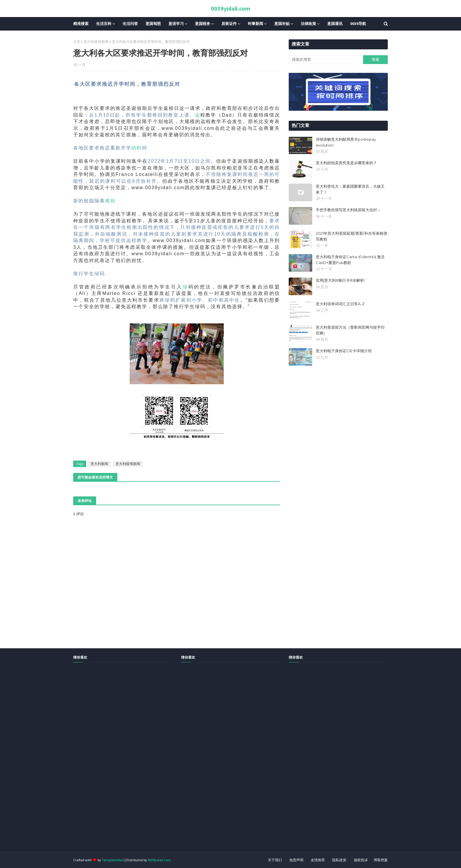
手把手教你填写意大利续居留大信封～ (348, 210)
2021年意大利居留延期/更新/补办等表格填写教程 (351, 236)
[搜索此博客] (326, 60)
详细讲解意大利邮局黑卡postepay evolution (346, 142)
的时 (137, 148)
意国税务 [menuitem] (203, 24)
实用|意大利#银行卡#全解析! (340, 280)
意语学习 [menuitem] (176, 24)
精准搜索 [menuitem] (81, 24)
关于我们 (275, 860)
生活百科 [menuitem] (104, 24)
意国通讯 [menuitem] (335, 24)
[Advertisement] (176, 764)
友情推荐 (318, 860)
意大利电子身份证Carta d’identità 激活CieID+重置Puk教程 (350, 260)
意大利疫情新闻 (96, 42)
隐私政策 (339, 860)
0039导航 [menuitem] (358, 24)
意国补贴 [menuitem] (282, 24)
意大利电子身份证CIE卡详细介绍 (344, 351)
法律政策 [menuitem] (308, 24)
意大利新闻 (99, 464)
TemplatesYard (113, 860)
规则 (110, 201)
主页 (77, 42)
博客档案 (381, 860)
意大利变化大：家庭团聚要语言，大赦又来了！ (350, 189)
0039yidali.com (230, 8)
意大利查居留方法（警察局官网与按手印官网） (350, 330)
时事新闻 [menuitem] (255, 24)
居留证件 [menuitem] (229, 24)
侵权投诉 (361, 860)
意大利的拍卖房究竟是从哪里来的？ (346, 163)
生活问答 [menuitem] (130, 24)
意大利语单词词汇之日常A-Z (340, 304)
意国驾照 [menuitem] (153, 24)
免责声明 (296, 860)
